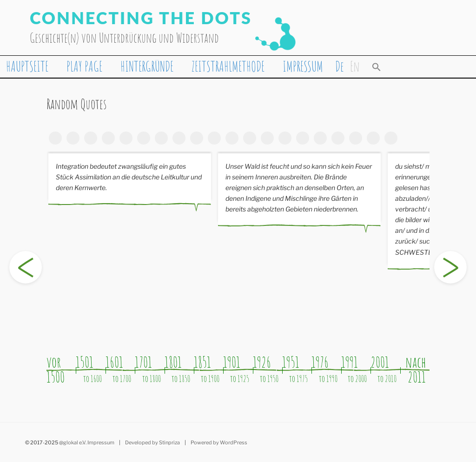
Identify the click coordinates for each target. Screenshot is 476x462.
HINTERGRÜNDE (147, 66)
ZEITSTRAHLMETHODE (228, 66)
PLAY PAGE (84, 66)
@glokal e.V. (73, 442)
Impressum (101, 442)
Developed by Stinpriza (152, 442)
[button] (377, 66)
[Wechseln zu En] (355, 66)
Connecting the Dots (141, 18)
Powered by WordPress (219, 442)
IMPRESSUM (303, 66)
